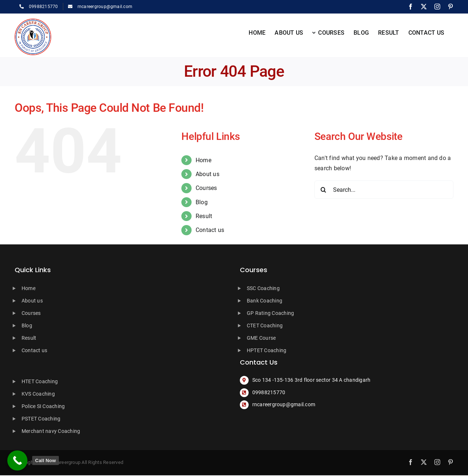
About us (207, 174)
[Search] (324, 190)
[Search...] (384, 190)
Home (203, 160)
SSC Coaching (263, 288)
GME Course (261, 338)
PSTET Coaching (41, 419)
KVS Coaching (38, 394)
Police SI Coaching (43, 406)
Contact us (210, 230)
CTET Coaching (265, 325)
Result (204, 216)
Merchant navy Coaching (51, 431)
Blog (202, 202)
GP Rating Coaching (270, 313)
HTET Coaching (40, 381)
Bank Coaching (265, 301)
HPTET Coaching (267, 350)
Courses (206, 188)
